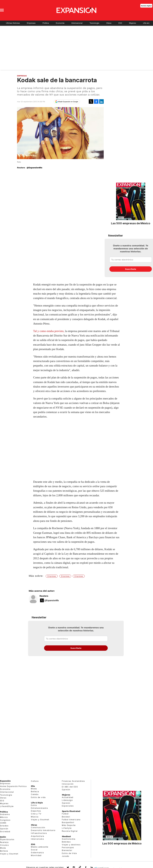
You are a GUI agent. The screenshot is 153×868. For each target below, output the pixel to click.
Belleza (4, 851)
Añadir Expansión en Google (68, 102)
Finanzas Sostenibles (73, 781)
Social (34, 850)
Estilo (34, 805)
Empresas (31, 23)
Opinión (4, 829)
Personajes (68, 847)
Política (46, 23)
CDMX (3, 823)
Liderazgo (67, 800)
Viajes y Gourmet (9, 854)
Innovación (68, 784)
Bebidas (66, 842)
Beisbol (66, 817)
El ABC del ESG (70, 787)
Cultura (35, 781)
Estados (4, 826)
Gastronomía (69, 839)
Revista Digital (146, 6)
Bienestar (67, 850)
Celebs (35, 794)
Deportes (36, 811)
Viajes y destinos (71, 845)
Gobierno (5, 814)
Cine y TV (36, 814)
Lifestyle (67, 828)
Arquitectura (38, 836)
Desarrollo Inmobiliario (43, 830)
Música (35, 817)
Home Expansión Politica (13, 786)
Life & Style (37, 803)
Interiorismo (37, 839)
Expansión (5, 781)
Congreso (5, 820)
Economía (60, 23)
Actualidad (68, 797)
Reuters (44, 596)
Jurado (66, 856)
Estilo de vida (38, 797)
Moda (3, 848)
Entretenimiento (39, 808)
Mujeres (133, 23)
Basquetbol (68, 822)
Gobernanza (37, 853)
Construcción (38, 827)
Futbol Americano (71, 820)
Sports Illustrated (71, 811)
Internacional (77, 23)
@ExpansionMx (34, 168)
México (4, 817)
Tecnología (94, 23)
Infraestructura (39, 833)
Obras (109, 23)
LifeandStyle (7, 806)
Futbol (65, 814)
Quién (3, 837)
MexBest (66, 836)
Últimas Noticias (13, 23)
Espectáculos (7, 839)
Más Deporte (69, 825)
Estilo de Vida (69, 853)
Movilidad (36, 855)
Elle (33, 786)
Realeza (4, 842)
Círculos (4, 845)
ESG (120, 23)
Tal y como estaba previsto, (49, 331)
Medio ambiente (40, 847)
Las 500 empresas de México (131, 223)
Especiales (68, 806)
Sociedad (5, 832)
